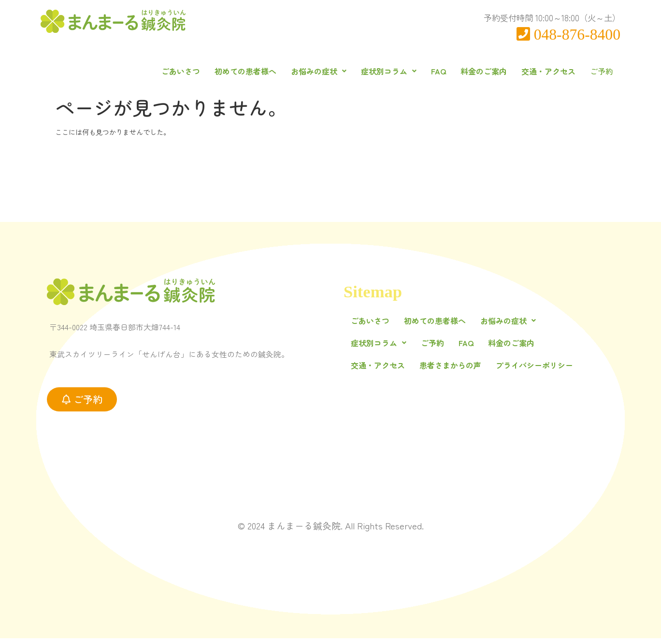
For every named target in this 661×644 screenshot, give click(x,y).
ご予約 (596, 74)
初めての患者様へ (234, 71)
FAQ (427, 71)
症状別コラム (377, 71)
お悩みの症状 (307, 71)
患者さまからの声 (450, 371)
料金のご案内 (472, 71)
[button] (307, 71)
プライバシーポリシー (534, 371)
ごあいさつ (169, 71)
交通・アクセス (537, 71)
